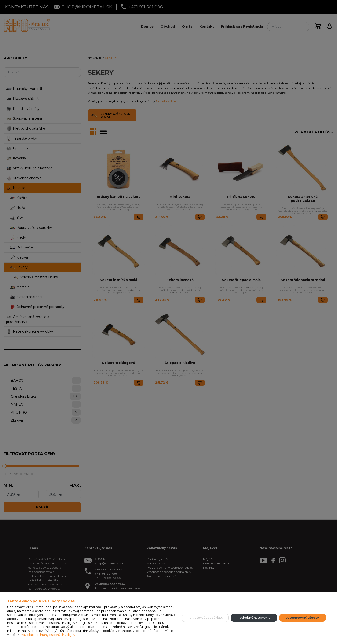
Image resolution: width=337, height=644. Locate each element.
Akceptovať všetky (303, 618)
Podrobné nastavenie (254, 618)
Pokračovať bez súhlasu (205, 618)
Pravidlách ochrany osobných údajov (48, 635)
